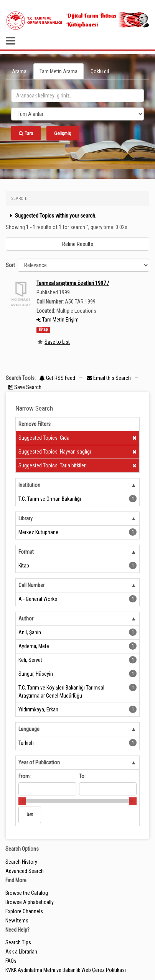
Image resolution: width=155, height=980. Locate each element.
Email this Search (109, 378)
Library (26, 518)
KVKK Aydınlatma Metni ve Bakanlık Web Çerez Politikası (66, 970)
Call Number (31, 585)
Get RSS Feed (57, 378)
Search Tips (18, 942)
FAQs (11, 961)
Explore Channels (24, 911)
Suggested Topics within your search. (52, 216)
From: (25, 776)
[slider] (22, 801)
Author (26, 619)
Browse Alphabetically (30, 902)
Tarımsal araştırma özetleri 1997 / (73, 283)
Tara (26, 133)
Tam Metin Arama (59, 71)
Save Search (25, 387)
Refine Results (78, 244)
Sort (10, 265)
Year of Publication (39, 762)
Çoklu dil (100, 71)
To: (82, 776)
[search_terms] (77, 96)
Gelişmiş (63, 133)
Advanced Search (25, 871)
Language (29, 729)
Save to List (57, 342)
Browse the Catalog (27, 893)
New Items (17, 921)
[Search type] (77, 114)
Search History (21, 862)
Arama (19, 71)
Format (26, 552)
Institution (29, 485)
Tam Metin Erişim (58, 320)
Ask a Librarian (21, 952)
